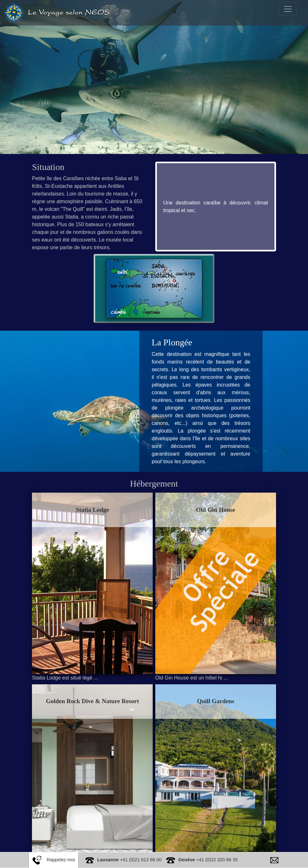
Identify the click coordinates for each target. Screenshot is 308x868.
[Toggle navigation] (288, 9)
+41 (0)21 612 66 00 (129, 860)
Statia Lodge (97, 510)
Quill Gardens (211, 686)
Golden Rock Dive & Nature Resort (97, 686)
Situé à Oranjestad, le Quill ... (189, 840)
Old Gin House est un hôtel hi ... (192, 663)
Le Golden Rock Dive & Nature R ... (82, 840)
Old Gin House (211, 510)
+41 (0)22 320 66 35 (208, 860)
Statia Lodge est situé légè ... (75, 663)
